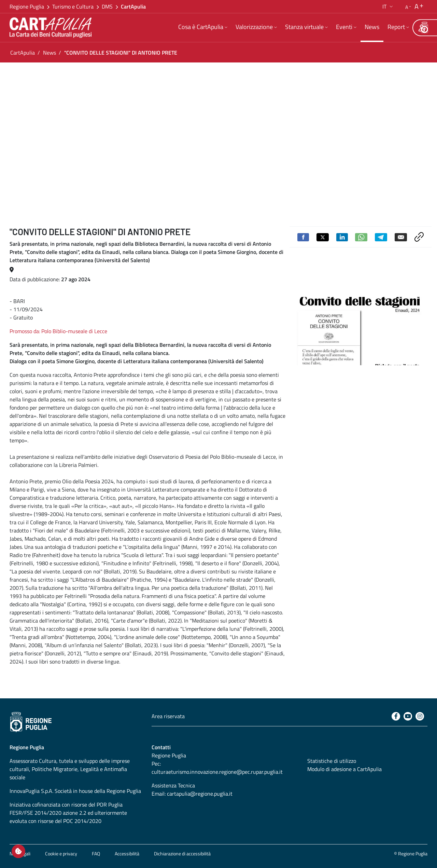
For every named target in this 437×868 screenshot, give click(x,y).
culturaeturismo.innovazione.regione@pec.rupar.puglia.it (217, 772)
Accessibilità (127, 853)
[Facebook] (396, 716)
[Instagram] (420, 716)
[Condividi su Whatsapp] (361, 237)
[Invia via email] (401, 237)
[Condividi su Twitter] (323, 237)
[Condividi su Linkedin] (342, 237)
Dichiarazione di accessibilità (182, 853)
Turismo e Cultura (73, 6)
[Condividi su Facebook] (303, 237)
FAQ (96, 853)
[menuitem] (203, 28)
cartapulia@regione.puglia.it (200, 794)
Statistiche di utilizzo (332, 761)
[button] (388, 6)
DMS (107, 6)
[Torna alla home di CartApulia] (52, 28)
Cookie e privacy (61, 853)
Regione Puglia (27, 6)
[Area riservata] (422, 28)
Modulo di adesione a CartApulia (344, 769)
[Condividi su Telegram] (381, 237)
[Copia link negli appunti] (419, 236)
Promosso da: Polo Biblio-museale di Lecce (58, 331)
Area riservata (168, 716)
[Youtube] (408, 716)
